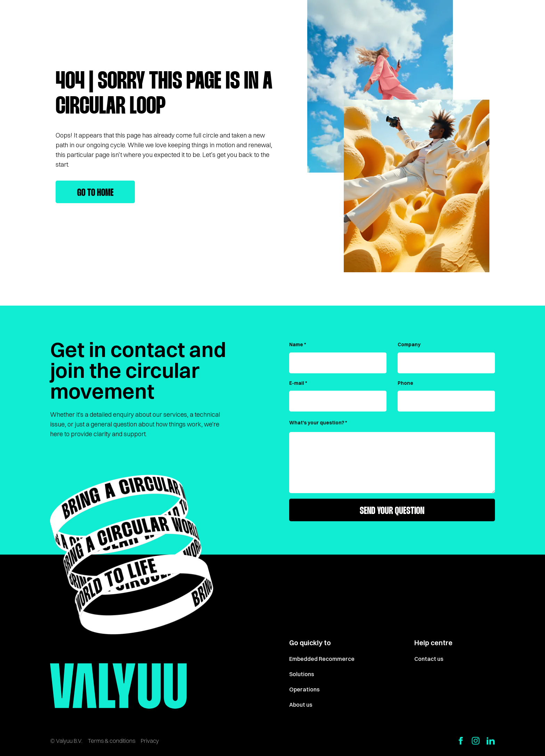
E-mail (297, 383)
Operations (304, 689)
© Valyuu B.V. (66, 741)
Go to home (95, 193)
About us (301, 705)
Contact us (429, 659)
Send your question (392, 511)
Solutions (302, 674)
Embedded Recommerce (322, 659)
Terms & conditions (112, 741)
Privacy (150, 741)
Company (409, 344)
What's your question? (317, 423)
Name (296, 344)
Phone (405, 383)
